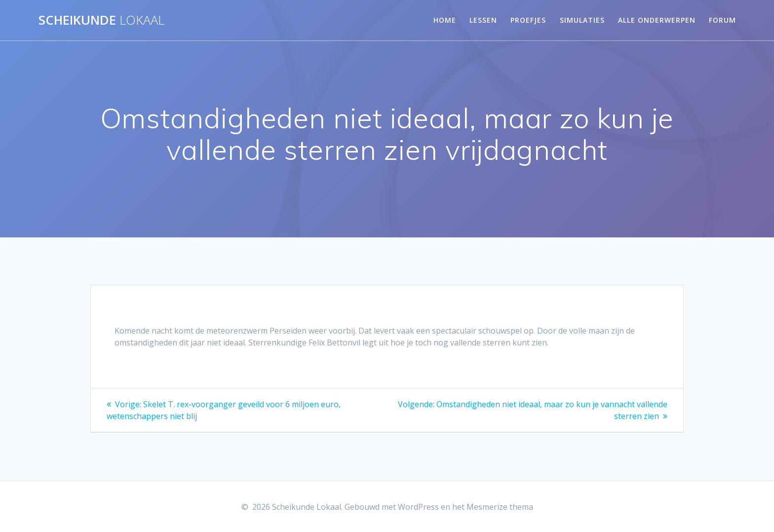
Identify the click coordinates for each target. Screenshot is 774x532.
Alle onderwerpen (657, 20)
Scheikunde (101, 20)
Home (445, 20)
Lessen (483, 20)
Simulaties (582, 20)
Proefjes (528, 20)
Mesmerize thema (500, 507)
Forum (722, 20)
